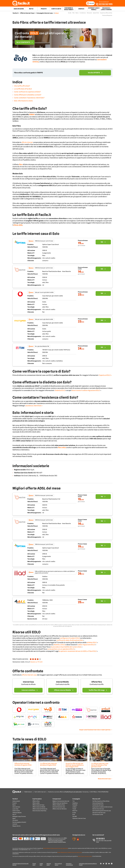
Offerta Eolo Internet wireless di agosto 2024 (23, 765)
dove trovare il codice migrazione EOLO (86, 391)
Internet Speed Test (98, 803)
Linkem (74, 807)
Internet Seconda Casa (59, 807)
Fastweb (75, 805)
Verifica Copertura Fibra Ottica (101, 801)
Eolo (74, 815)
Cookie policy (41, 864)
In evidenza (83, 14)
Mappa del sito (17, 826)
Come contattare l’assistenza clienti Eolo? (29, 98)
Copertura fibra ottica (106, 14)
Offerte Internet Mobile (39, 807)
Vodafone (75, 803)
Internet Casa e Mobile (94, 9)
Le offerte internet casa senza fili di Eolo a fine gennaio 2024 (100, 766)
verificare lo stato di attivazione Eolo (70, 641)
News (77, 14)
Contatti (15, 824)
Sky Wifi (75, 817)
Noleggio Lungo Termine (19, 817)
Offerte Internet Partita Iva (40, 809)
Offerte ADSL (36, 803)
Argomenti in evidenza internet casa (102, 807)
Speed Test (96, 14)
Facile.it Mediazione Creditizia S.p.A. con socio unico (70, 852)
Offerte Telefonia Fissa (59, 805)
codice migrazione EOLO (86, 645)
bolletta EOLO (92, 643)
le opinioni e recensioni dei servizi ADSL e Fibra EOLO (78, 652)
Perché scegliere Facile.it (19, 822)
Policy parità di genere (59, 864)
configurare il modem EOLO (70, 639)
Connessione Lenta (98, 815)
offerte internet (27, 143)
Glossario (89, 14)
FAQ (73, 14)
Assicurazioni (19, 9)
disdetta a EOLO (59, 645)
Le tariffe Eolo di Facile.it (23, 90)
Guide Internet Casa (98, 805)
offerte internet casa (29, 676)
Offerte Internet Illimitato (60, 809)
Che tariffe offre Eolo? (22, 87)
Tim (73, 801)
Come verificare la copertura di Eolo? (27, 92)
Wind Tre (75, 811)
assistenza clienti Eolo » (34, 406)
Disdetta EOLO (60, 391)
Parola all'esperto (107, 16)
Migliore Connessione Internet (61, 801)
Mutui (31, 9)
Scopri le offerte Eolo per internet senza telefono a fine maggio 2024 (75, 766)
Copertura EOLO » (105, 376)
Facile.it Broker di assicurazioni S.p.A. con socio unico (55, 848)
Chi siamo (15, 820)
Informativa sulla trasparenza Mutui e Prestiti (89, 864)
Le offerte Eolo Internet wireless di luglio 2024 (48, 765)
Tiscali (74, 809)
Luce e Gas (15, 809)
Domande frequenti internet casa (102, 811)
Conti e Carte (56, 9)
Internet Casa (28, 683)
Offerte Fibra (97, 683)
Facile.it (15, 14)
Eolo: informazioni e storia (23, 101)
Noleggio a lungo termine (106, 9)
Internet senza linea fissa (39, 811)
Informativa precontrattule (70, 864)
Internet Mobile (62, 683)
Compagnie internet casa (45, 14)
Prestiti (44, 9)
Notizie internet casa (98, 809)
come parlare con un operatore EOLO (61, 650)
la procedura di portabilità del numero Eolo (66, 647)
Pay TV (14, 815)
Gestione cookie (49, 864)
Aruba (74, 813)
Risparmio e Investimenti (69, 9)
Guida (70, 14)
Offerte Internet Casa (27, 14)
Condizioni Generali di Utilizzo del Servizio (21, 864)
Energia (81, 9)
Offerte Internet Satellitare (60, 803)
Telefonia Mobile (17, 813)
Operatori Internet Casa (79, 818)
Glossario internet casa (99, 813)
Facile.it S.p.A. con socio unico (85, 856)
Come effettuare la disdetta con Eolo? (28, 95)
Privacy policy (34, 864)
